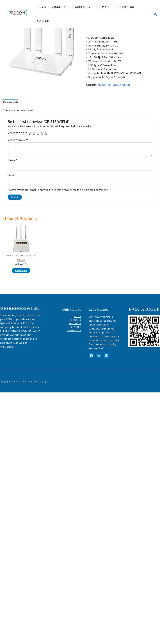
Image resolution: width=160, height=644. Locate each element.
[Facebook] (91, 356)
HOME (43, 7)
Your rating (17, 133)
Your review (18, 140)
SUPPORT (102, 7)
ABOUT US (60, 7)
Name (12, 160)
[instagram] (106, 356)
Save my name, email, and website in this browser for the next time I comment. (59, 190)
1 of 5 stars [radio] (30, 133)
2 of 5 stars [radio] (34, 133)
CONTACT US (122, 7)
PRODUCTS (81, 7)
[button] (89, 7)
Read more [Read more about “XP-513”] (21, 270)
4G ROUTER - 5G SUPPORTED (114, 85)
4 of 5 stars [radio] (42, 133)
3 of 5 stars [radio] (38, 133)
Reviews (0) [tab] (10, 102)
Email (12, 175)
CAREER (143, 7)
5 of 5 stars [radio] (46, 133)
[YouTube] (99, 356)
